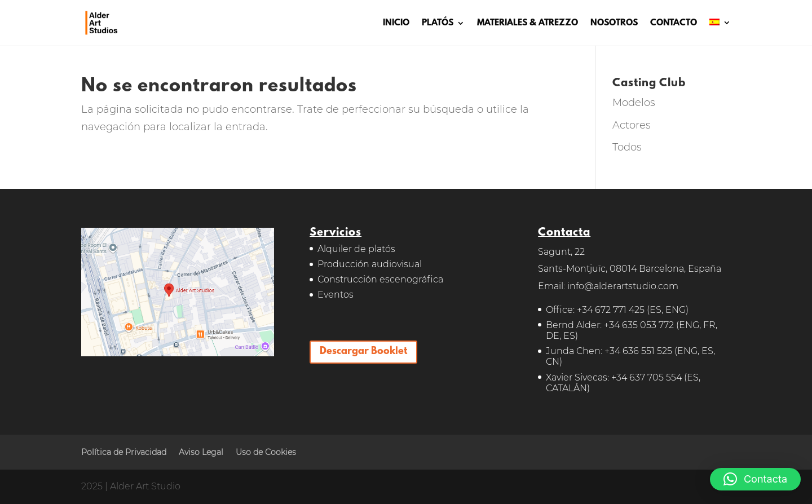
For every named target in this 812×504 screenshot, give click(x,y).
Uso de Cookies (266, 452)
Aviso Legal (201, 452)
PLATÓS (438, 24)
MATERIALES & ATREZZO (528, 24)
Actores (632, 125)
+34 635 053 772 (639, 325)
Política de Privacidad (124, 452)
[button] (755, 479)
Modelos (634, 103)
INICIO (396, 24)
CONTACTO (674, 24)
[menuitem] (720, 32)
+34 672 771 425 (611, 310)
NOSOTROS (614, 24)
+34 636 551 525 (638, 351)
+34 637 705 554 (646, 377)
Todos (627, 147)
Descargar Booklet (363, 352)
